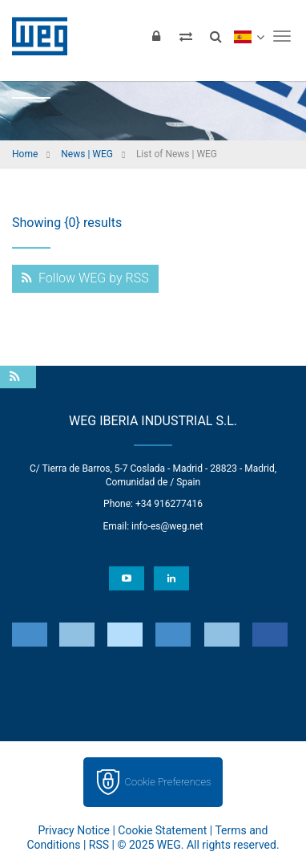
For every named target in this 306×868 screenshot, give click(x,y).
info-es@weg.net (167, 526)
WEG (34, 36)
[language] (249, 36)
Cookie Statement (162, 830)
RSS (99, 845)
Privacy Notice (74, 830)
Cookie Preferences (168, 782)
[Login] (156, 36)
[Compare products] (186, 36)
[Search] (215, 36)
